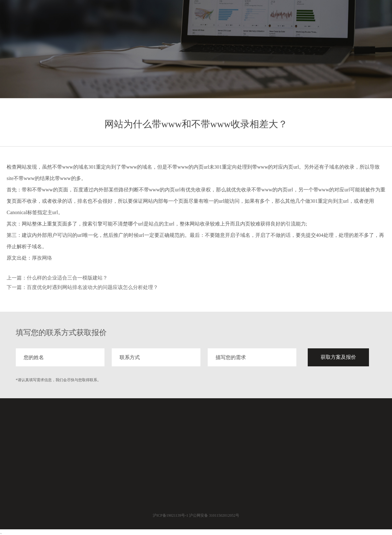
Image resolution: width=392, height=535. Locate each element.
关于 (348, 18)
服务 (280, 18)
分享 (326, 18)
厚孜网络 (42, 258)
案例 (303, 18)
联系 (371, 18)
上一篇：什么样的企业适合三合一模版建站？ (57, 278)
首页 (258, 18)
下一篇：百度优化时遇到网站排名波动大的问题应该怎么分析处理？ (82, 287)
